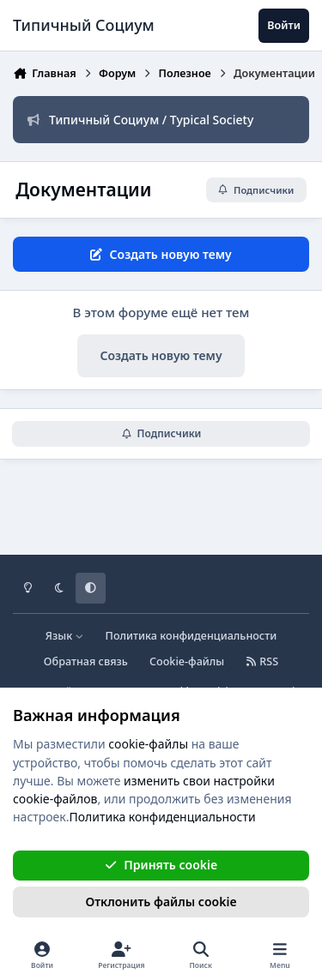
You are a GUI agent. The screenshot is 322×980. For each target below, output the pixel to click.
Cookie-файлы (187, 661)
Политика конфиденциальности (191, 636)
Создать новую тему (161, 355)
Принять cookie (161, 865)
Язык (65, 636)
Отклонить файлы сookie (161, 902)
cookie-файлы (148, 744)
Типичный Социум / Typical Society (140, 120)
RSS (262, 661)
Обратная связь (86, 661)
